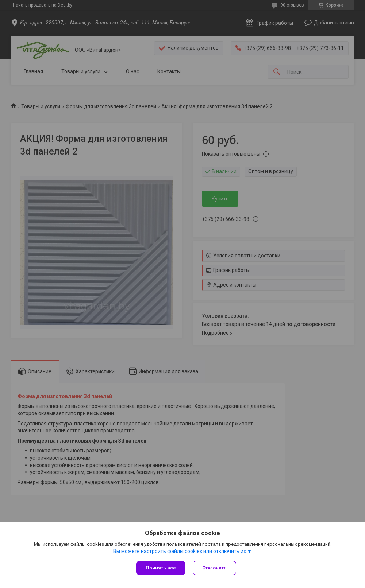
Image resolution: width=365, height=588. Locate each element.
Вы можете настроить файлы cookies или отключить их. (180, 551)
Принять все (161, 568)
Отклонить (214, 568)
